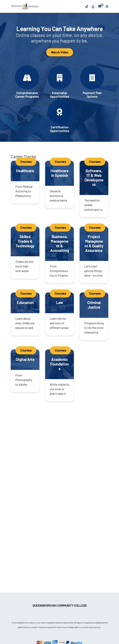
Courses (26, 162)
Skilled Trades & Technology (25, 241)
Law (59, 302)
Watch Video (60, 52)
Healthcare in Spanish (59, 173)
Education (25, 302)
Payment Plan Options (92, 95)
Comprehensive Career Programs (27, 95)
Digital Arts (25, 359)
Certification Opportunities (59, 129)
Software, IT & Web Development (94, 178)
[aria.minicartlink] (100, 6)
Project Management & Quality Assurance (94, 243)
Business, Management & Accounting (59, 243)
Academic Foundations (59, 364)
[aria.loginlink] (93, 6)
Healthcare (25, 171)
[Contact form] (86, 6)
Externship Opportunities (59, 95)
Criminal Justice (94, 305)
